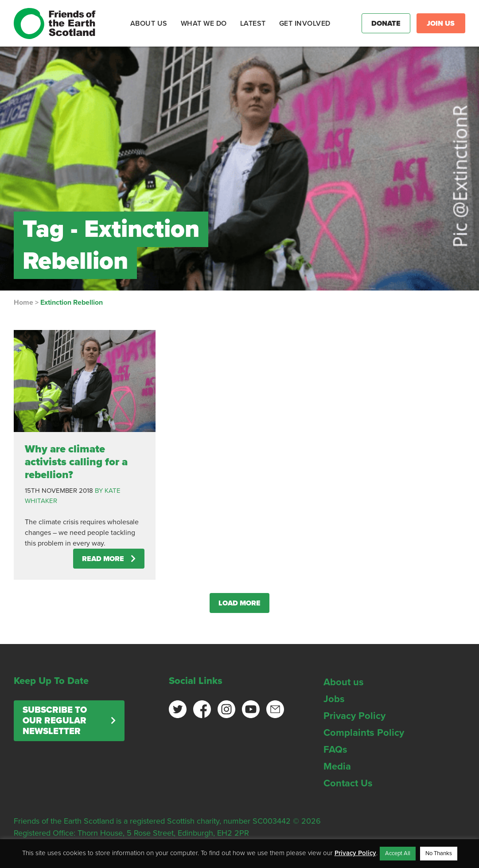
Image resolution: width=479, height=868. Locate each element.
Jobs (334, 699)
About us (344, 682)
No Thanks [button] (439, 853)
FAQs (335, 750)
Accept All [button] (398, 853)
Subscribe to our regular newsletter (55, 721)
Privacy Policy (354, 716)
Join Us (441, 24)
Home (23, 302)
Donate (386, 24)
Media (337, 766)
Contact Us (348, 783)
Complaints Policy (364, 733)
